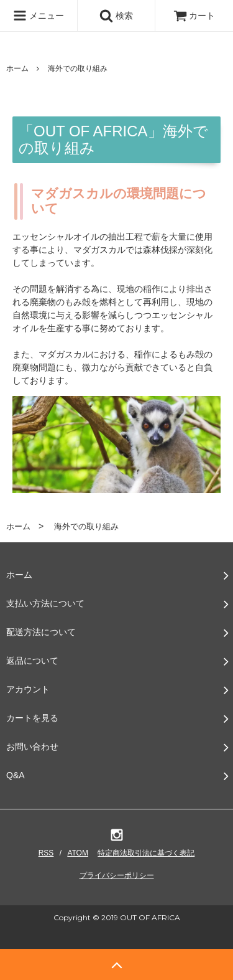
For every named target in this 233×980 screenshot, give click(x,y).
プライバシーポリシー (117, 875)
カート (194, 16)
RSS (46, 853)
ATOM (78, 853)
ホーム (17, 68)
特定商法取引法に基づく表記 (146, 853)
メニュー (39, 16)
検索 (116, 16)
